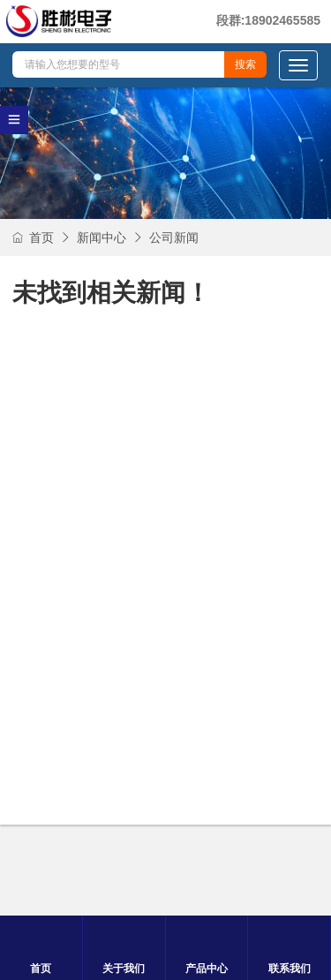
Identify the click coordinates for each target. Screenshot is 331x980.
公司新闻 (174, 237)
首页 (33, 237)
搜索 (245, 64)
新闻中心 (102, 237)
